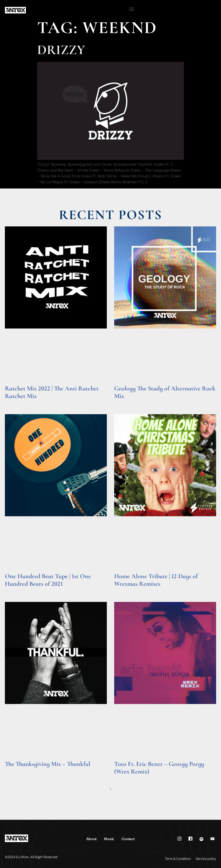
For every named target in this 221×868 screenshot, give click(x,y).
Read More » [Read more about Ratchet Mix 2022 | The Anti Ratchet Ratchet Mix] (14, 403)
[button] (132, 9)
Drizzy (61, 50)
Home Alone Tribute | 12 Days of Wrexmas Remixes (156, 580)
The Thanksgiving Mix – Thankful (48, 764)
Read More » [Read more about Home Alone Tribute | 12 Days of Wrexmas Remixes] (124, 591)
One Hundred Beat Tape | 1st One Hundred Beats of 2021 (48, 580)
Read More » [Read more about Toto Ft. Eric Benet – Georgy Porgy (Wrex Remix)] (124, 778)
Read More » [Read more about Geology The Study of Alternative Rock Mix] (124, 403)
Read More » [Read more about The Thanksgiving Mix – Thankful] (14, 771)
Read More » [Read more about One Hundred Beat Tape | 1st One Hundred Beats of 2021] (14, 591)
